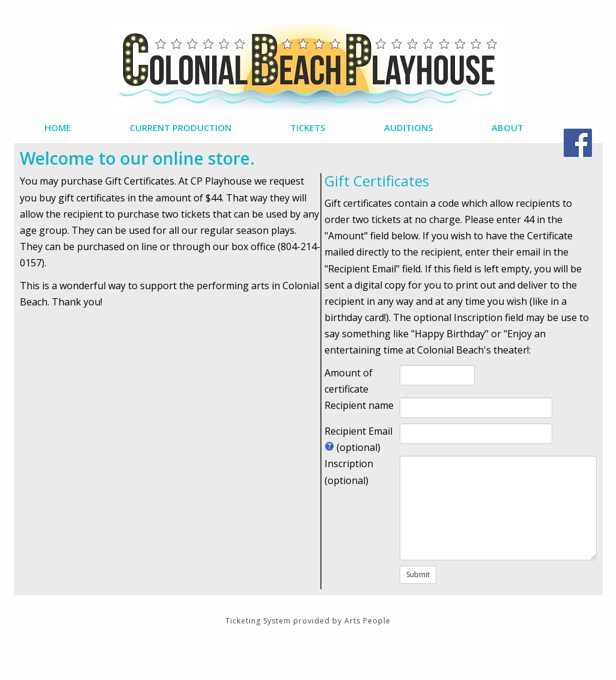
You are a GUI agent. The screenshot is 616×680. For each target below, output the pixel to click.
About (508, 127)
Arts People (367, 621)
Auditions (408, 127)
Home (58, 127)
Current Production (181, 127)
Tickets (308, 127)
